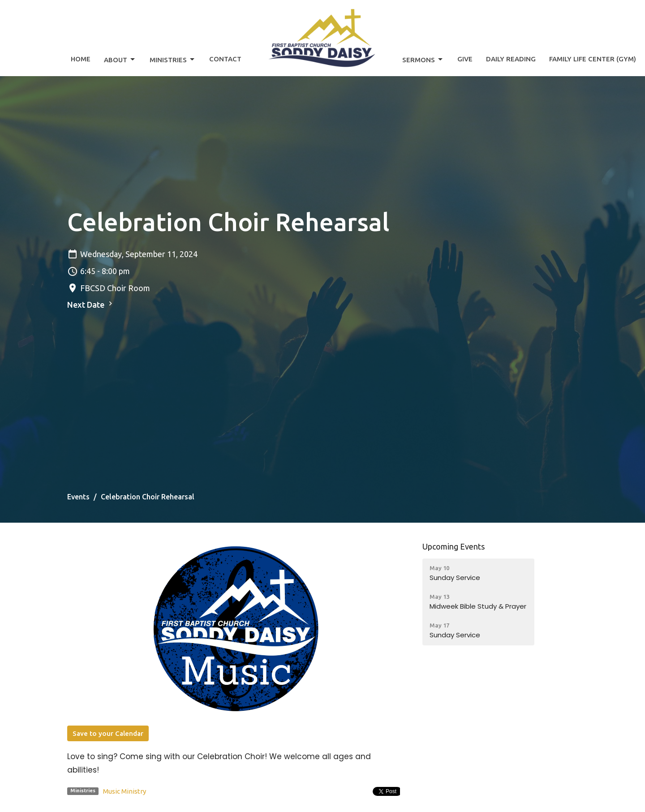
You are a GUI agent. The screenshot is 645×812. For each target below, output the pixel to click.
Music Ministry (125, 791)
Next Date (91, 304)
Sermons (423, 60)
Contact (225, 59)
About (120, 60)
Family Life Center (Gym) (593, 59)
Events (78, 497)
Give (465, 59)
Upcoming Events (454, 546)
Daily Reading (511, 59)
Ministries (173, 60)
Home (81, 59)
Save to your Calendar (108, 733)
